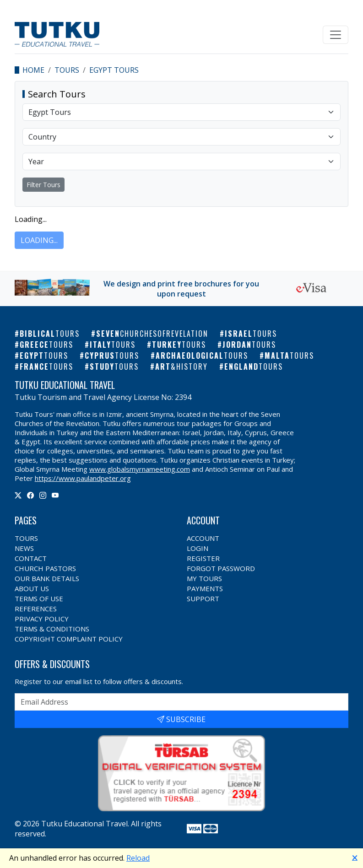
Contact (31, 558)
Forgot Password (221, 568)
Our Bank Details (47, 578)
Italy (113, 345)
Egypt (44, 356)
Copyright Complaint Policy (69, 639)
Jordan (249, 345)
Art (181, 367)
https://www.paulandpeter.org (83, 478)
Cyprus (112, 356)
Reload (138, 858)
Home (33, 70)
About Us (32, 588)
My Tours (204, 578)
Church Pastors (45, 568)
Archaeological (202, 356)
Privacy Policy (42, 619)
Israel (251, 334)
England (254, 367)
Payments (205, 588)
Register (203, 558)
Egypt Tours (114, 70)
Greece (46, 345)
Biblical (50, 334)
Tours (67, 70)
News (24, 548)
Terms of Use (39, 598)
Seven (152, 334)
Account (203, 538)
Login (198, 548)
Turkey (179, 345)
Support (203, 598)
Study (114, 367)
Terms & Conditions (52, 629)
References (36, 609)
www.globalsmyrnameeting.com (140, 469)
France (46, 367)
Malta (289, 356)
